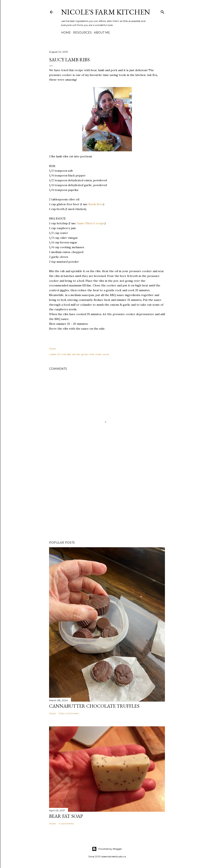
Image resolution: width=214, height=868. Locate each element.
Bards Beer (96, 204)
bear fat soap (66, 816)
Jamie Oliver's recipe (91, 223)
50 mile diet (64, 354)
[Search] (163, 11)
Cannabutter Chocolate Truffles (94, 706)
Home (66, 33)
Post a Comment (69, 713)
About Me (102, 33)
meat (98, 354)
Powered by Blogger (107, 849)
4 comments (66, 823)
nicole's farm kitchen (106, 12)
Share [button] (52, 349)
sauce (106, 354)
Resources (82, 33)
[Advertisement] (107, 503)
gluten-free (87, 354)
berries (76, 354)
